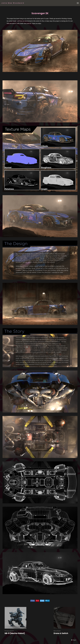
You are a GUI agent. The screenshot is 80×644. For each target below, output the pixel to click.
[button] (74, 640)
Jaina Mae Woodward (13, 3)
